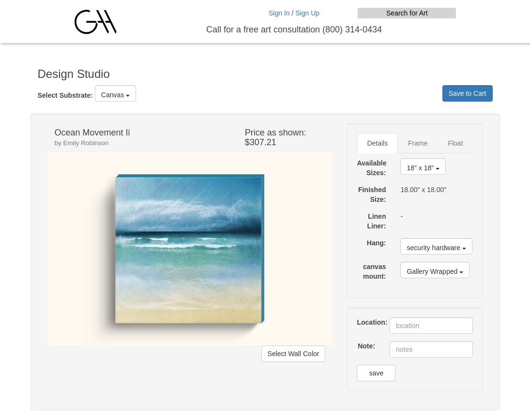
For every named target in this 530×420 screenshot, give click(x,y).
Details (377, 143)
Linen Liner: (377, 221)
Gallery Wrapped (435, 271)
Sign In (279, 13)
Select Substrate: (65, 95)
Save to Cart (468, 93)
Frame (418, 143)
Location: (369, 322)
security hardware (436, 248)
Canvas (115, 95)
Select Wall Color (294, 354)
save (377, 373)
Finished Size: (372, 195)
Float (455, 143)
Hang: (377, 243)
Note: (366, 346)
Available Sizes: (371, 168)
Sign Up (307, 13)
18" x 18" (423, 168)
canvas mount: (374, 271)
